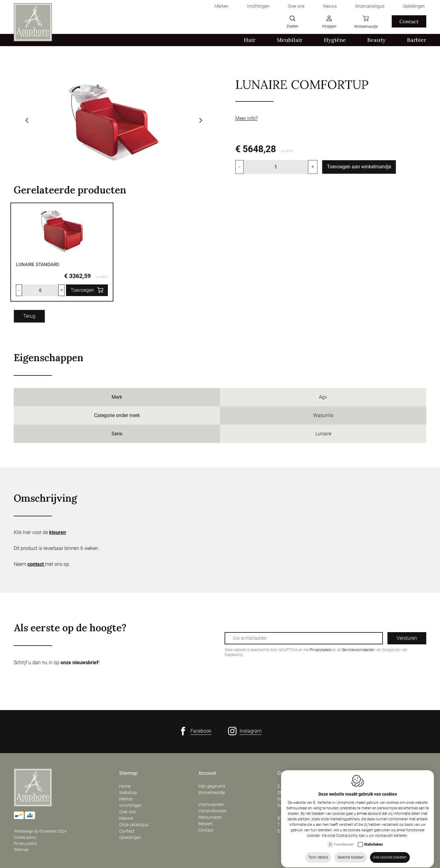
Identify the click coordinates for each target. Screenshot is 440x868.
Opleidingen (130, 837)
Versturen (407, 638)
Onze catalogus (134, 825)
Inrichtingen (130, 805)
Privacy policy (26, 843)
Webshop (128, 793)
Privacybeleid (321, 650)
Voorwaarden (211, 804)
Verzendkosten (213, 811)
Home (125, 786)
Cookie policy (25, 837)
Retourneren (210, 817)
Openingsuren (372, 773)
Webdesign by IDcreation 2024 (40, 831)
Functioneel (344, 860)
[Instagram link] (245, 731)
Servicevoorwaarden (358, 650)
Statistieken (373, 860)
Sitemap (21, 850)
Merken (126, 799)
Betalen (205, 824)
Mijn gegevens (212, 786)
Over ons (127, 812)
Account (207, 773)
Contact (127, 831)
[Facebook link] (195, 731)
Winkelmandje (212, 793)
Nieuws (126, 818)
